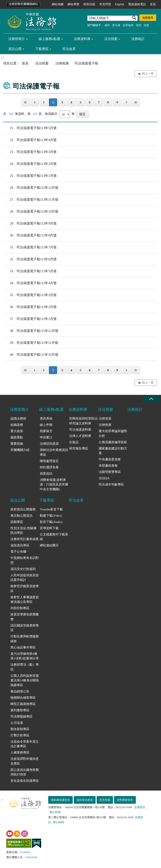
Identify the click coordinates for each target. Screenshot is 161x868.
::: (2, 3)
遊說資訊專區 (20, 545)
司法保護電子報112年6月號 (30, 259)
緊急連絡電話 (137, 4)
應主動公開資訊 (21, 516)
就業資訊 (46, 474)
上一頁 (35, 102)
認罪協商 (128, 25)
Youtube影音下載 (51, 509)
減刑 (107, 25)
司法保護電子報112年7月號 (30, 247)
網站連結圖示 (49, 545)
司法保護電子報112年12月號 (31, 188)
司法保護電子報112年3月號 (30, 295)
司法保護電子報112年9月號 (30, 223)
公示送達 (17, 723)
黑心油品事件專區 (23, 647)
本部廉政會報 (108, 466)
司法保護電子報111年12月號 (31, 331)
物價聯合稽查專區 (23, 698)
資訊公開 (15, 49)
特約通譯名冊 (49, 467)
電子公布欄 (18, 552)
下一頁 (126, 102)
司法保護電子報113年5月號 (30, 128)
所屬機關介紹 (20, 450)
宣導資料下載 (49, 528)
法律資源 (105, 419)
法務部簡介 (17, 39)
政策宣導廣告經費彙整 (25, 617)
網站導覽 (73, 4)
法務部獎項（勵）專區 (25, 667)
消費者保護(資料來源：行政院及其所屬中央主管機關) (54, 485)
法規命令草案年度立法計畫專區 (25, 744)
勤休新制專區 (20, 729)
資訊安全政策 (85, 800)
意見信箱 (105, 800)
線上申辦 (46, 425)
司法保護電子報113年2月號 (30, 164)
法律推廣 (62, 63)
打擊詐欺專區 (20, 735)
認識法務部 (18, 419)
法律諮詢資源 (49, 444)
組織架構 (17, 425)
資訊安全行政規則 (23, 569)
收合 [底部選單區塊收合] (151, 399)
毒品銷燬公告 (20, 691)
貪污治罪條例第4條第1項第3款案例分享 (25, 656)
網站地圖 (58, 4)
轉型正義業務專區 (23, 704)
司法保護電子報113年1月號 (30, 176)
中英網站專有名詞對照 (25, 560)
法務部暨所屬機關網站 (23, 4)
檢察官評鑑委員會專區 (25, 589)
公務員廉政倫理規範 (113, 442)
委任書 (116, 25)
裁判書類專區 (20, 710)
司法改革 (69, 49)
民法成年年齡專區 (111, 484)
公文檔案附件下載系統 (54, 537)
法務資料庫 (82, 39)
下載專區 (42, 49)
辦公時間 (55, 812)
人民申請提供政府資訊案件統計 (25, 578)
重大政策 (17, 431)
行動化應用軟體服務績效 (25, 639)
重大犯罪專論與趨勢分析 (113, 433)
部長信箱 (89, 4)
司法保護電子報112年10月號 (31, 212)
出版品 (74, 442)
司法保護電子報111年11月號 (31, 343)
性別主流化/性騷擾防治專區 (23, 531)
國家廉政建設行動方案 (113, 451)
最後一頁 (136, 102)
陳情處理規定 (49, 461)
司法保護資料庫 (80, 430)
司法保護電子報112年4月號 (30, 283)
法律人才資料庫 (80, 436)
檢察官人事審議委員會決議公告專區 (25, 600)
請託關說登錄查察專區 (25, 628)
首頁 (153, 4)
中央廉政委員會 (110, 459)
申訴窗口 (46, 437)
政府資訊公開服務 (23, 509)
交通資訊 (140, 807)
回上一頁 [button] (148, 74)
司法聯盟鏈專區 (21, 716)
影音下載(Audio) (51, 522)
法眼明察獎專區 (110, 472)
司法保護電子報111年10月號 (31, 355)
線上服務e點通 (49, 39)
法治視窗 (111, 39)
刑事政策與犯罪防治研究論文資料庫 (83, 421)
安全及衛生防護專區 (25, 781)
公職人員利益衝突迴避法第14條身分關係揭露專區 (25, 680)
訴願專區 (17, 522)
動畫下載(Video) (51, 516)
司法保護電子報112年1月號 (30, 319)
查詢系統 (46, 419)
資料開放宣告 (125, 800)
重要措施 (17, 444)
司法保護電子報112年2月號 (30, 307)
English (120, 4)
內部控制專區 (20, 608)
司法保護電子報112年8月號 (30, 235)
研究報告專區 (79, 448)
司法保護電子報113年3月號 (30, 152)
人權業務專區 (20, 752)
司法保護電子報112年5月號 (30, 271)
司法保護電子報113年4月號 (30, 140)
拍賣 (146, 25)
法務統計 (138, 39)
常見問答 (105, 4)
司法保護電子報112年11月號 (31, 200)
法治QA (104, 478)
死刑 (139, 25)
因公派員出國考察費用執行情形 (25, 772)
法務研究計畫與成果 (25, 539)
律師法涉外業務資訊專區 (54, 452)
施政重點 (17, 437)
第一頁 (26, 102)
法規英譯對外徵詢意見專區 (25, 761)
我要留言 (46, 431)
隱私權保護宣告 (60, 800)
